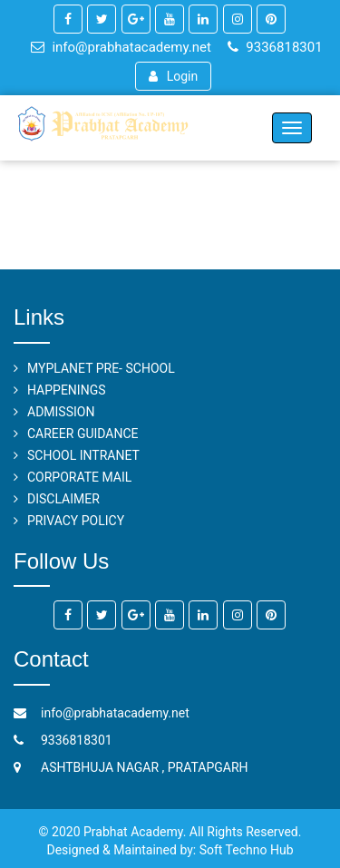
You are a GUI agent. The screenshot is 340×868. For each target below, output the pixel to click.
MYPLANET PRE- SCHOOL (101, 368)
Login (173, 76)
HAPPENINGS (67, 390)
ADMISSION (61, 412)
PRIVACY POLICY (76, 521)
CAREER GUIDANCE (83, 434)
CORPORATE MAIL (79, 477)
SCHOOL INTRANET (83, 455)
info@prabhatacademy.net (121, 47)
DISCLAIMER (63, 499)
